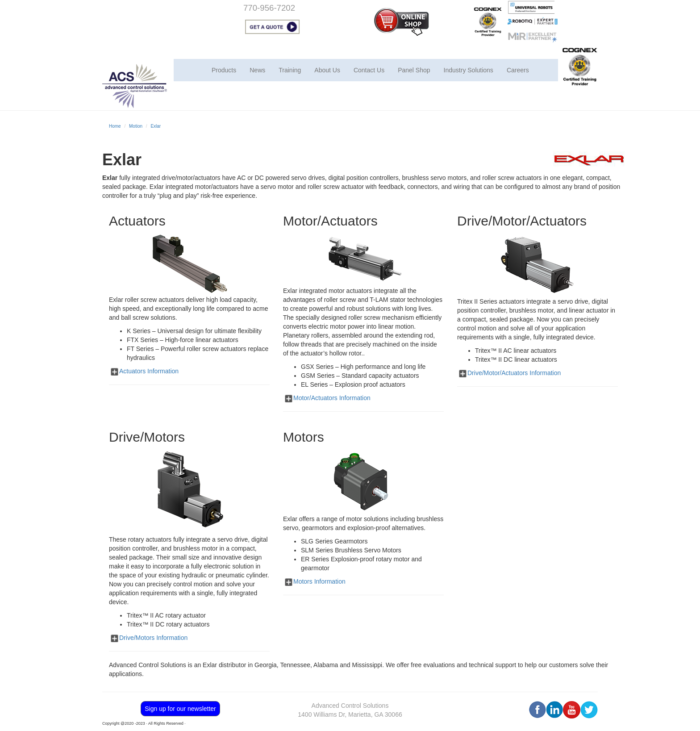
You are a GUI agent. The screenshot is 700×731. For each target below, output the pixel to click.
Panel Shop (414, 70)
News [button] (257, 70)
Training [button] (290, 70)
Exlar (156, 126)
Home (115, 126)
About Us (327, 70)
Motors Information (319, 581)
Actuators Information (149, 371)
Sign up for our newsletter (180, 709)
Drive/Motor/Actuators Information (514, 373)
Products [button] (224, 70)
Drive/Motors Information (153, 638)
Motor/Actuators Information (332, 398)
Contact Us (369, 70)
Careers (518, 70)
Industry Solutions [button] (469, 70)
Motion (136, 126)
